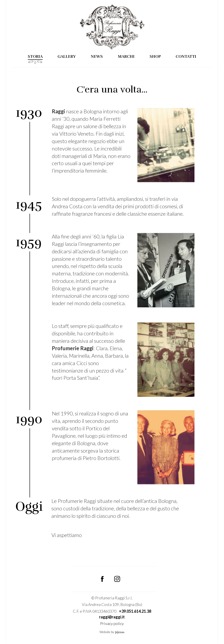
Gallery (67, 56)
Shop (155, 56)
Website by (112, 632)
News (97, 56)
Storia (35, 56)
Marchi (126, 56)
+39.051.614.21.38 (135, 611)
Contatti (186, 56)
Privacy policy (112, 623)
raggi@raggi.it (112, 617)
